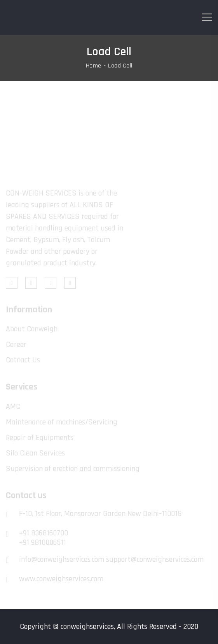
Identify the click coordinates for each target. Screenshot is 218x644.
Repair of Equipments (40, 438)
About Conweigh (32, 329)
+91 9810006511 (43, 542)
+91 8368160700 (44, 533)
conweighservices (87, 627)
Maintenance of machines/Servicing (62, 422)
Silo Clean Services (35, 453)
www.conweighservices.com (61, 579)
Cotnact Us (23, 360)
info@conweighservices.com (62, 559)
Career (16, 345)
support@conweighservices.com (155, 559)
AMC (13, 407)
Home (94, 66)
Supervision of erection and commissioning (73, 469)
